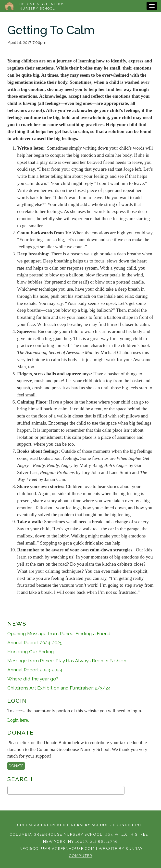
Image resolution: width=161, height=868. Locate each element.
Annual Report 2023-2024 (35, 670)
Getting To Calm (51, 30)
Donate (16, 766)
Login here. (18, 720)
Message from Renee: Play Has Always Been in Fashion (67, 661)
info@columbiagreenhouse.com (56, 849)
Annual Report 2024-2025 (35, 642)
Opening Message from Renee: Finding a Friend (59, 633)
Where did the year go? (33, 679)
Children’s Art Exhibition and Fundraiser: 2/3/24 (59, 688)
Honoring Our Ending (31, 652)
